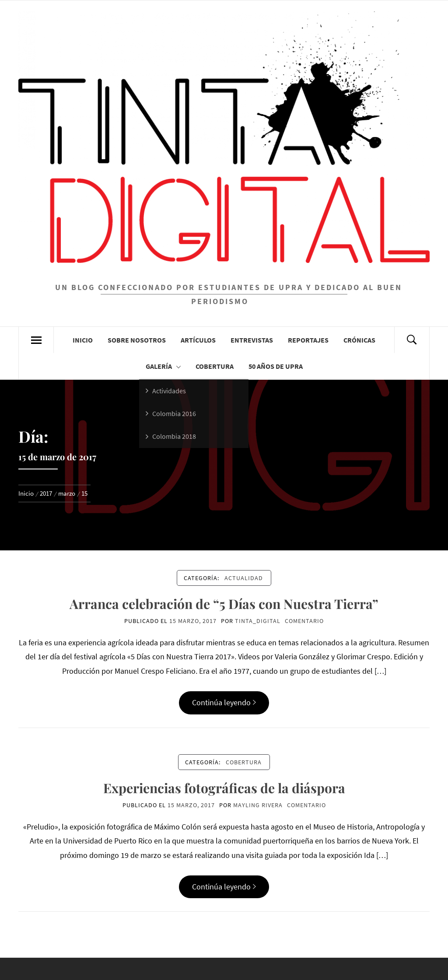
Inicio (83, 340)
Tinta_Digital (258, 621)
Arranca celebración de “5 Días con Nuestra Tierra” (224, 604)
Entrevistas (252, 340)
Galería (163, 366)
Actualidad (244, 578)
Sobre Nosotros (137, 340)
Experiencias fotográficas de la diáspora (224, 788)
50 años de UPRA (276, 366)
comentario (304, 621)
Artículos (198, 340)
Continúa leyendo (224, 702)
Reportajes (308, 340)
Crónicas (359, 340)
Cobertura (215, 366)
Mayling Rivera (258, 805)
